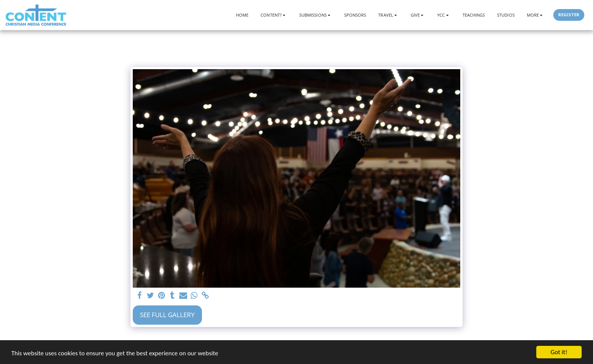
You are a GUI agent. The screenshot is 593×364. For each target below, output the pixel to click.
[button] (274, 15)
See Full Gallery (167, 315)
